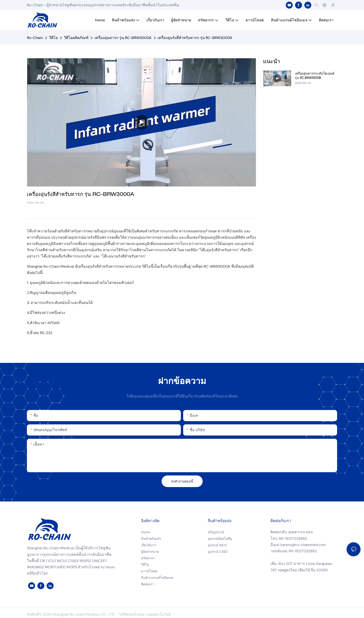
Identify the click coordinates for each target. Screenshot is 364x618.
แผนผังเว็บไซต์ (159, 614)
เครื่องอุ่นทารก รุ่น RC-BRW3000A (123, 38)
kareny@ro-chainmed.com (303, 545)
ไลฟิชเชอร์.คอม (132, 614)
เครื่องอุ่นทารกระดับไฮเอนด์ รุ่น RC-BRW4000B (315, 75)
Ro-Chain (35, 38)
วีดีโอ (53, 38)
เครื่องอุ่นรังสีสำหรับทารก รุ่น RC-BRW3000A (195, 38)
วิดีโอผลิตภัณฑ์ (76, 38)
